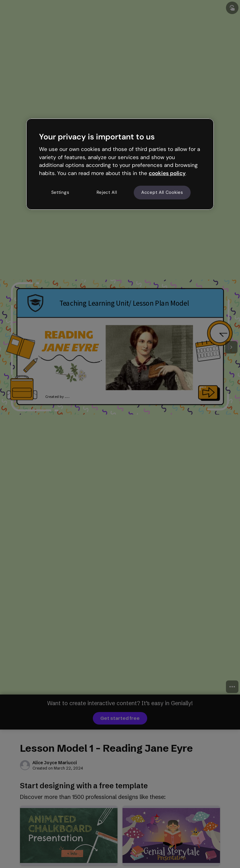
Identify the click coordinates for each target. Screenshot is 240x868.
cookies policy (167, 173)
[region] (120, 164)
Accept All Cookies (162, 192)
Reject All (107, 192)
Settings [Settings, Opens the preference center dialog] (60, 192)
